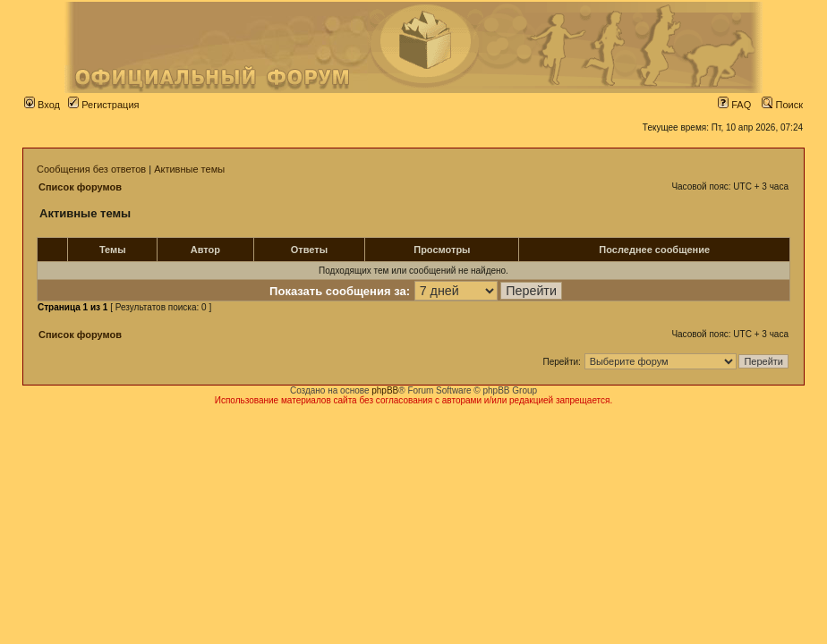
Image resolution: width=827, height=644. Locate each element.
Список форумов (80, 187)
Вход (42, 105)
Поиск (782, 105)
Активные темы (189, 169)
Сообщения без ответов (91, 169)
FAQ (734, 105)
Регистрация (103, 105)
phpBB (385, 390)
